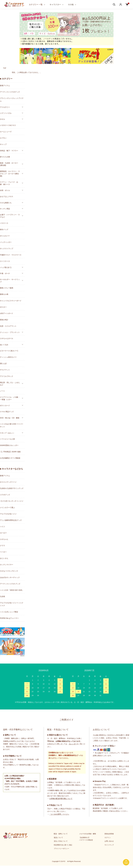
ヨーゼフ (3, 533)
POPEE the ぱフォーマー (9, 618)
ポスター (3, 307)
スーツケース (5, 261)
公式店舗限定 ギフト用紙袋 (10, 458)
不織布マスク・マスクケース (11, 255)
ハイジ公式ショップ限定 (9, 612)
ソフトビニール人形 (7, 439)
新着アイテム (5, 86)
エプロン (3, 138)
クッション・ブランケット (10, 332)
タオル (2, 119)
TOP (5, 68)
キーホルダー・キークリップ (10, 281)
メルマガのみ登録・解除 (88, 834)
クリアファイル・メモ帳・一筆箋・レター (10, 398)
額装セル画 (4, 294)
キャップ (3, 144)
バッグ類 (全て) (6, 267)
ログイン (108, 838)
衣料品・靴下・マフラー (9, 151)
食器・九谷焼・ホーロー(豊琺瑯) (9, 164)
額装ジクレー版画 (7, 288)
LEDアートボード (7, 313)
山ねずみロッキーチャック (10, 577)
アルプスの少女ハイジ (8, 514)
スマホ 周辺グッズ (7, 412)
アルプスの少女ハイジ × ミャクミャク (12, 604)
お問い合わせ (109, 841)
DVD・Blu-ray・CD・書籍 (10, 418)
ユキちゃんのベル (7, 338)
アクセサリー (5, 107)
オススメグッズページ (8, 482)
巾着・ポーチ (5, 273)
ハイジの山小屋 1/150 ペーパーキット (12, 425)
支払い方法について (61, 841)
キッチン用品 (5, 209)
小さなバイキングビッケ (9, 571)
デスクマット (5, 370)
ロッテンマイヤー (7, 565)
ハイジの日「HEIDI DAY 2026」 (12, 590)
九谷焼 (2, 596)
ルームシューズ (6, 132)
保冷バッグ (4, 229)
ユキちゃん (4, 539)
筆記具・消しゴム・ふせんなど (10, 384)
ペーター (3, 552)
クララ (2, 546)
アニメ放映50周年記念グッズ (11, 520)
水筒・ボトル (5, 190)
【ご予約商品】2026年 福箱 (10, 452)
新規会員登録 (109, 834)
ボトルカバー (5, 236)
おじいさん (4, 558)
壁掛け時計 (4, 320)
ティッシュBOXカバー (8, 357)
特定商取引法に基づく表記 (63, 845)
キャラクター (55, 5)
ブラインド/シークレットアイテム (12, 100)
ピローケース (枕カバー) (9, 351)
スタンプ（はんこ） (7, 433)
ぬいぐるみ (4, 345)
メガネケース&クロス (8, 125)
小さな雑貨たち (6, 203)
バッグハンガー (6, 242)
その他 (71, 5)
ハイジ (2, 527)
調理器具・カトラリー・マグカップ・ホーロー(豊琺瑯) (10, 174)
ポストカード (5, 406)
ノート (2, 391)
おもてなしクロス (7, 196)
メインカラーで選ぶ (7, 507)
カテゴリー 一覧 (36, 5)
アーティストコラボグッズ (10, 92)
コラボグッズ (5, 495)
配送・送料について (61, 834)
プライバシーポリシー (61, 849)
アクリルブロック (7, 376)
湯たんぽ (3, 363)
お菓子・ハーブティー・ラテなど (10, 216)
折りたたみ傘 (5, 157)
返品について (58, 838)
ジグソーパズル (6, 113)
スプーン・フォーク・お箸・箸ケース (9, 183)
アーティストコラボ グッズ (10, 584)
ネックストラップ (7, 249)
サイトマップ (109, 845)
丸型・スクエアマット (8, 326)
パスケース (4, 223)
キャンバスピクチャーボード (11, 301)
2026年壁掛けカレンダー (9, 445)
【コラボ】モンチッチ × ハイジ (12, 501)
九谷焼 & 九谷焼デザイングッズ (12, 488)
